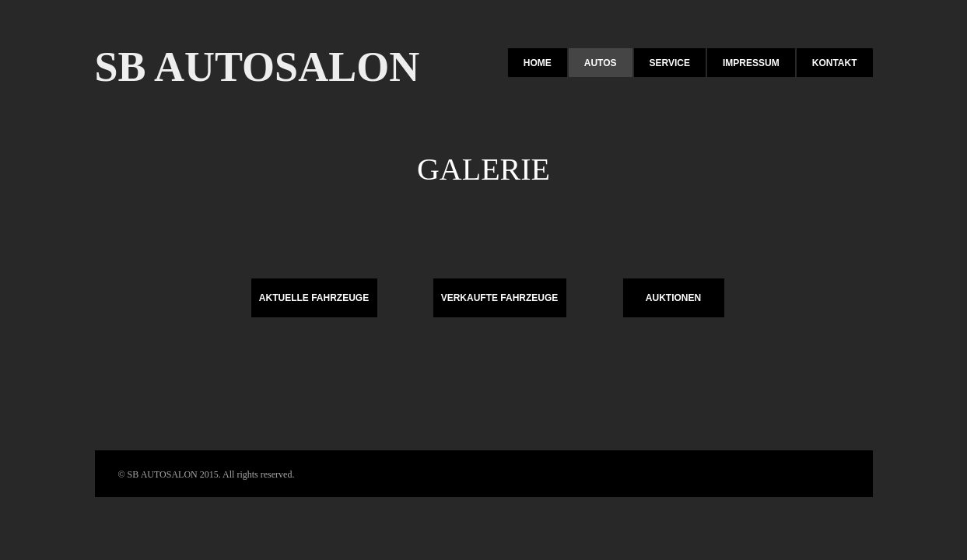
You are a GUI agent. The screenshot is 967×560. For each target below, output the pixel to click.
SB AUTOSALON (258, 67)
